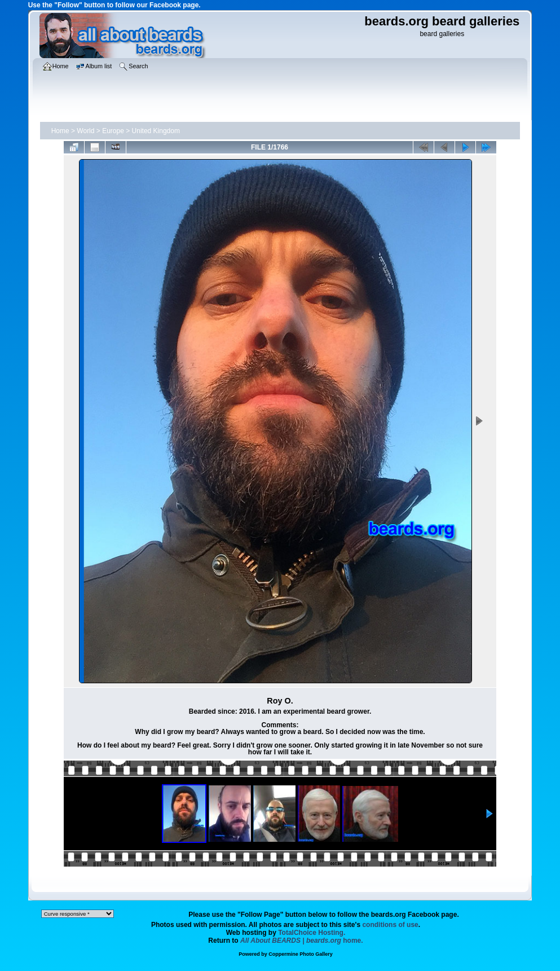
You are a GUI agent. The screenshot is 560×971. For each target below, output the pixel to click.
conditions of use (390, 925)
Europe (113, 131)
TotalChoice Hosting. (312, 933)
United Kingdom (156, 131)
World (85, 131)
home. (302, 941)
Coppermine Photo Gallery (301, 954)
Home (60, 131)
